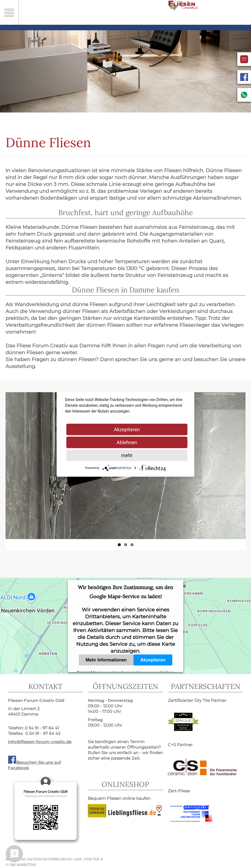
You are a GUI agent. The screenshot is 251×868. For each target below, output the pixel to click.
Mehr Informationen (106, 660)
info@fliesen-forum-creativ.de (40, 742)
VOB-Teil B (94, 859)
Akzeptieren (153, 660)
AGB (78, 859)
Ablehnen (127, 442)
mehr (127, 455)
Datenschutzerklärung (50, 859)
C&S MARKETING (23, 865)
